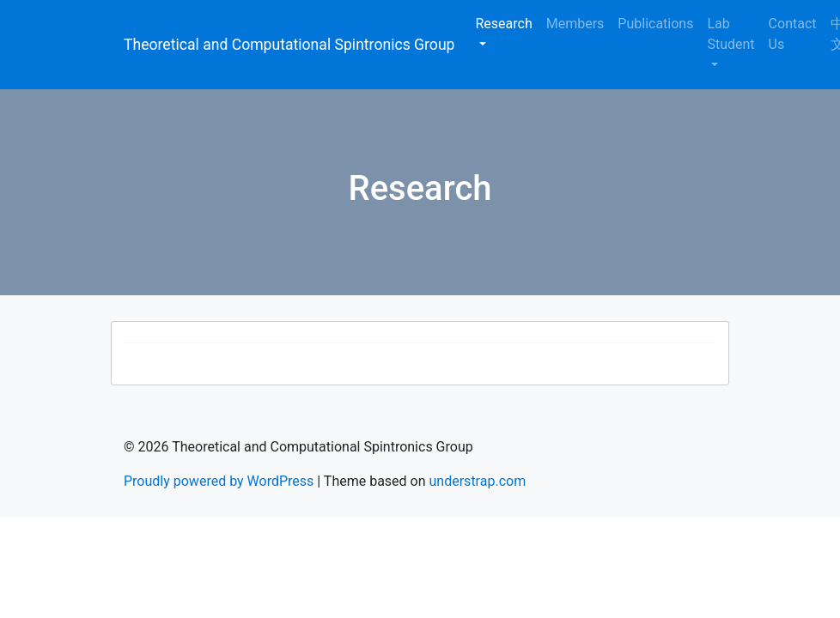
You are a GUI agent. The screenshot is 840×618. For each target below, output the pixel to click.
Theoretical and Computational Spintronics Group (289, 45)
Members (575, 24)
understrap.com (478, 481)
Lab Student (730, 34)
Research (503, 24)
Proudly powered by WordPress (219, 481)
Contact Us (793, 34)
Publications (655, 24)
